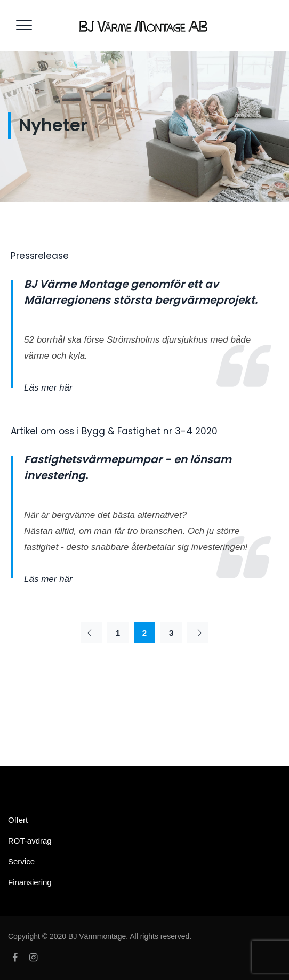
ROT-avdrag (30, 841)
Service (21, 861)
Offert (18, 820)
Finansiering (30, 882)
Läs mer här (48, 388)
